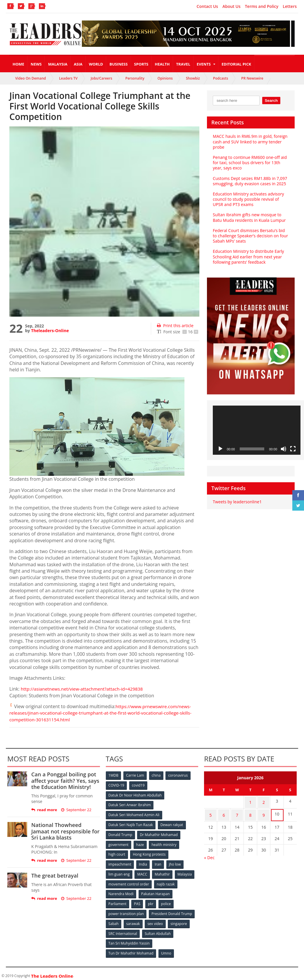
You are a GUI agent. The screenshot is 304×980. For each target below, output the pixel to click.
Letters (290, 6)
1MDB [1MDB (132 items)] (114, 775)
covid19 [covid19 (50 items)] (139, 785)
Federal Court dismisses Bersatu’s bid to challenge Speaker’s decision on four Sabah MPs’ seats (250, 236)
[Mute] (284, 449)
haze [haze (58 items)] (140, 843)
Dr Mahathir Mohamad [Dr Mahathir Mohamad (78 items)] (159, 833)
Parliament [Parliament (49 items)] (118, 901)
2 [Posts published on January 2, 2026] (264, 801)
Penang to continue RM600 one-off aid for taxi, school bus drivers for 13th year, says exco (249, 163)
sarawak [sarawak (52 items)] (134, 920)
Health (162, 64)
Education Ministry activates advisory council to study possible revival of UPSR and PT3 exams (248, 199)
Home (18, 64)
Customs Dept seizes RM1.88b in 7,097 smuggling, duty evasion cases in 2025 (249, 181)
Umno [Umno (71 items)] (166, 949)
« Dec (209, 854)
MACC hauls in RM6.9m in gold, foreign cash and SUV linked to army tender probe (250, 141)
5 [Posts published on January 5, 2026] (210, 813)
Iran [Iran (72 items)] (159, 862)
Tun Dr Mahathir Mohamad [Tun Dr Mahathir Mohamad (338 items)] (131, 949)
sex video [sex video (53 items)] (156, 920)
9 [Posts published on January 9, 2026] (264, 813)
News (36, 64)
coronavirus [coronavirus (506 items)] (179, 775)
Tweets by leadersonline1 (237, 502)
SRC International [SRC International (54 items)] (123, 930)
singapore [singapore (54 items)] (180, 920)
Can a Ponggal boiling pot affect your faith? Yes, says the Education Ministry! (65, 781)
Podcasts (221, 78)
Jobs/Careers (101, 78)
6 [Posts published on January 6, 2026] (224, 813)
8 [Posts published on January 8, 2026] (251, 813)
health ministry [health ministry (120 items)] (165, 843)
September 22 (76, 810)
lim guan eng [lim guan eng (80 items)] (119, 872)
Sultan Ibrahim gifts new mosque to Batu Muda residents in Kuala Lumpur (249, 217)
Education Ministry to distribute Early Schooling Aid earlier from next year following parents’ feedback (248, 256)
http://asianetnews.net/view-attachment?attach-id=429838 (84, 689)
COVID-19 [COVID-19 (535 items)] (117, 785)
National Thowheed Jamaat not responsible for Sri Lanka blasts (65, 831)
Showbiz (193, 78)
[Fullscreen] (293, 449)
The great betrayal (55, 876)
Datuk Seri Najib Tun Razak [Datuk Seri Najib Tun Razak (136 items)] (131, 824)
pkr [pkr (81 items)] (152, 901)
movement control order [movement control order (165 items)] (129, 882)
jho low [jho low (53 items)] (176, 862)
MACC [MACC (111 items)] (143, 872)
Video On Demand (31, 78)
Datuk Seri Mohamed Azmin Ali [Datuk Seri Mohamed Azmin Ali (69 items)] (134, 814)
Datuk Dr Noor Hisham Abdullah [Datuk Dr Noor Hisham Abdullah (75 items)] (135, 795)
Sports (141, 64)
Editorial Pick (236, 64)
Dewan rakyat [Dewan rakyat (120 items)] (172, 824)
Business (118, 64)
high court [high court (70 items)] (117, 853)
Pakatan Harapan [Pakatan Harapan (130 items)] (156, 891)
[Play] (220, 449)
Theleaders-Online (50, 331)
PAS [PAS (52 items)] (138, 901)
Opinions (165, 78)
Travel (183, 64)
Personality (135, 78)
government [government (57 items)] (119, 843)
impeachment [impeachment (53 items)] (120, 862)
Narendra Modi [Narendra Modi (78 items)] (121, 891)
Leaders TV (68, 78)
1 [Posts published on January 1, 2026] (251, 801)
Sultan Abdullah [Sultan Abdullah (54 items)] (158, 930)
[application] (257, 430)
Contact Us (207, 6)
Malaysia (58, 64)
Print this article (175, 326)
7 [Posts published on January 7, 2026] (237, 813)
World (96, 64)
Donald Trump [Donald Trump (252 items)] (121, 833)
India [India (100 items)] (144, 862)
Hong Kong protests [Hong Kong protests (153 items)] (150, 853)
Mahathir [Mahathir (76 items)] (163, 872)
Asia (78, 64)
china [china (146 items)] (157, 775)
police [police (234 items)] (167, 901)
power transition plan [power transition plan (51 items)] (126, 911)
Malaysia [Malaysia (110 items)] (186, 872)
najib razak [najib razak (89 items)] (166, 882)
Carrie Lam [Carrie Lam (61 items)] (135, 775)
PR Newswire (252, 78)
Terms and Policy (262, 6)
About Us (232, 6)
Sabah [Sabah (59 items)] (114, 920)
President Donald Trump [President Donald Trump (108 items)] (172, 911)
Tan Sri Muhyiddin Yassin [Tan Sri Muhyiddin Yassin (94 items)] (129, 939)
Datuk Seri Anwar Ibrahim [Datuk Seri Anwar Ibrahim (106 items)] (130, 804)
